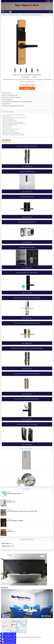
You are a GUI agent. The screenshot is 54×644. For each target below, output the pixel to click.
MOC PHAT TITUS (11, 502)
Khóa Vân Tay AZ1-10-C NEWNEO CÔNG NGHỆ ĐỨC (27, 399)
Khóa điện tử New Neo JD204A (27, 247)
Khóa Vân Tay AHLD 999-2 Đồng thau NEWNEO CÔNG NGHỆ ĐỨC (27, 348)
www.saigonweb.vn (37, 637)
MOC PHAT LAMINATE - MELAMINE (15, 521)
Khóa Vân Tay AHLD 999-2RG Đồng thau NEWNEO (27, 374)
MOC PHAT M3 (10, 532)
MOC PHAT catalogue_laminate (14, 494)
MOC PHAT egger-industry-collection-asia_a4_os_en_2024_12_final (22, 511)
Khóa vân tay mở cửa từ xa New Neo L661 (27, 273)
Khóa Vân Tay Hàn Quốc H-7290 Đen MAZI (27, 424)
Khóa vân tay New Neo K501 (27, 197)
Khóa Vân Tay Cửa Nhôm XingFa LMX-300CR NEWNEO (27, 298)
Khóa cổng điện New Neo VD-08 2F (27, 222)
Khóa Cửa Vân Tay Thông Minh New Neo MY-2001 (27, 323)
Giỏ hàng (7, 12)
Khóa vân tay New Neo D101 (27, 171)
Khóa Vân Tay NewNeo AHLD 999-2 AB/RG (27, 146)
